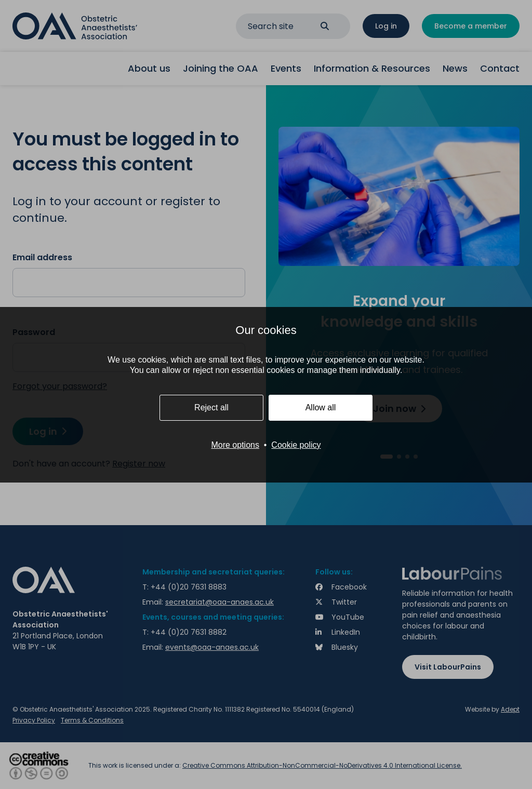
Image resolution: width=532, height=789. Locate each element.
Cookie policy (296, 445)
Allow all (321, 407)
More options (235, 445)
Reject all (211, 407)
